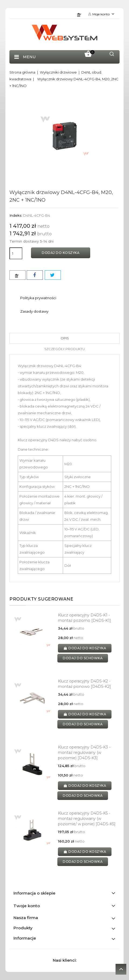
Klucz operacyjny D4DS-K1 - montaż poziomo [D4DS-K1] (84, 618)
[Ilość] (16, 253)
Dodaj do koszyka (61, 253)
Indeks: (16, 215)
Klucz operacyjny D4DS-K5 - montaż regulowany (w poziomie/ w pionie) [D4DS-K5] (87, 819)
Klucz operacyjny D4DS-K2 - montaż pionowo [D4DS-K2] (84, 684)
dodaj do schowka (83, 658)
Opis (65, 338)
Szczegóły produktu (65, 349)
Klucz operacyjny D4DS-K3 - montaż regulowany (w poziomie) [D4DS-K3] (84, 753)
